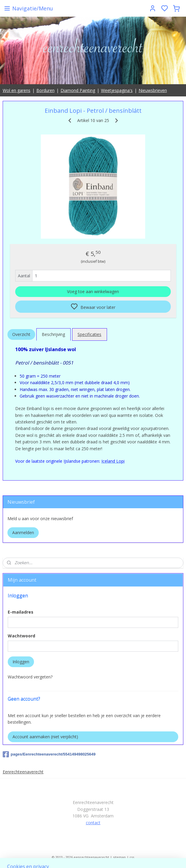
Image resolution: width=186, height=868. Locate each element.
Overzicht (21, 334)
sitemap (119, 857)
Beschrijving (53, 334)
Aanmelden (23, 532)
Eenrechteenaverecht (23, 772)
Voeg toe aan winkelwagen (93, 291)
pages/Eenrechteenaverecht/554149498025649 (49, 754)
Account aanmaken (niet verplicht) (45, 737)
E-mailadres (21, 612)
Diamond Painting (78, 90)
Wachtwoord (21, 636)
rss (132, 857)
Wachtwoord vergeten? (30, 677)
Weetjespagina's (117, 90)
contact (93, 823)
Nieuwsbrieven (153, 90)
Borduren (45, 90)
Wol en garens (17, 90)
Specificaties (89, 334)
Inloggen (21, 662)
